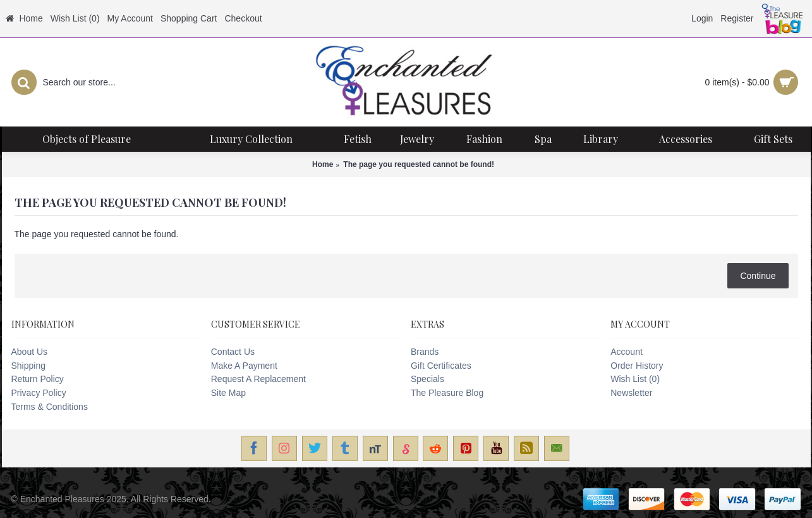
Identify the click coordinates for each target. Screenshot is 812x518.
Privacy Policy (39, 393)
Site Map (228, 393)
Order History (637, 366)
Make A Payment (244, 366)
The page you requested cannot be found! (419, 164)
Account (627, 352)
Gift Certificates (441, 366)
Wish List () (635, 379)
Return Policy (38, 379)
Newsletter (631, 393)
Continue (758, 276)
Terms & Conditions (50, 407)
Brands (425, 352)
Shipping (29, 366)
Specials (427, 379)
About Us (30, 352)
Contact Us (233, 352)
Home (323, 164)
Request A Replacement (258, 379)
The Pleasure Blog (447, 393)
